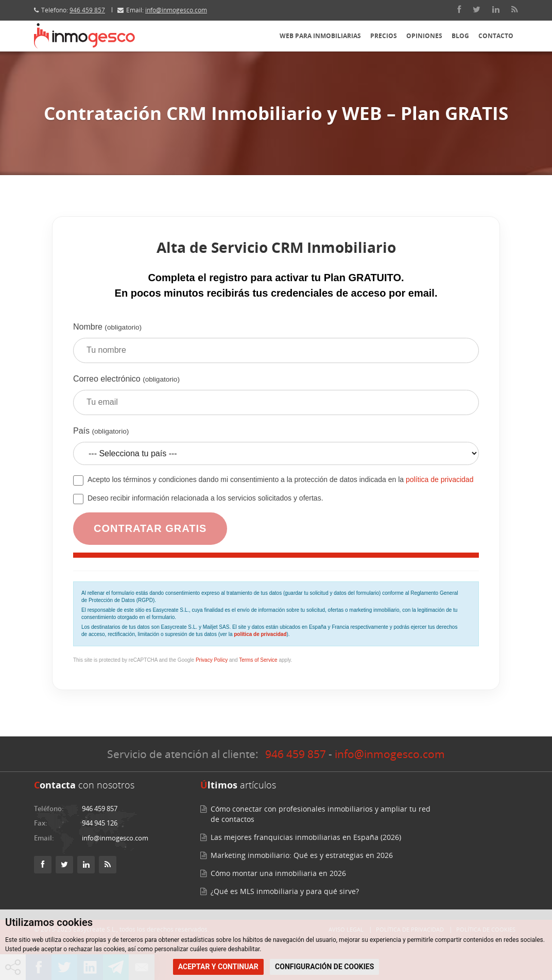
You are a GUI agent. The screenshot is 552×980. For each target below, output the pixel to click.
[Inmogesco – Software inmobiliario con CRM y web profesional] (84, 36)
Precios (384, 36)
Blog (460, 36)
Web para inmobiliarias (320, 36)
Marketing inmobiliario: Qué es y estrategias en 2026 (302, 855)
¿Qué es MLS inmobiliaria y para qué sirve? (285, 891)
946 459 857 (87, 10)
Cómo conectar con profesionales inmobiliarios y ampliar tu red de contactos (321, 814)
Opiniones (424, 36)
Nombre (276, 347)
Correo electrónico (276, 399)
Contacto (496, 36)
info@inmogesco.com (176, 10)
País (276, 450)
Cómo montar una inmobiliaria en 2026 (278, 873)
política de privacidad (440, 479)
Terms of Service (258, 660)
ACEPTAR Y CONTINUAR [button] (218, 967)
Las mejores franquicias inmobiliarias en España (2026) (306, 837)
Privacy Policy (212, 660)
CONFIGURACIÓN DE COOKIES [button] (324, 967)
